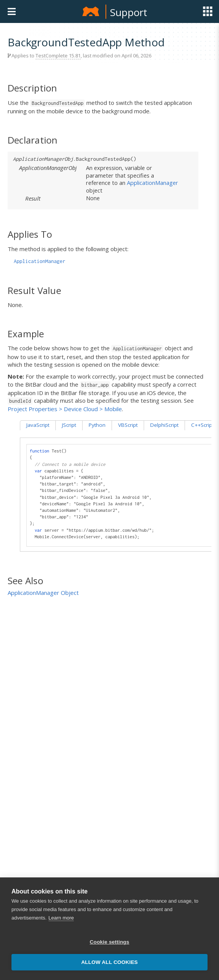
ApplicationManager (152, 183)
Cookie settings (110, 942)
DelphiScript (164, 425)
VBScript (128, 425)
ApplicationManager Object (43, 593)
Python (97, 425)
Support (129, 12)
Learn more (61, 918)
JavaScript (38, 425)
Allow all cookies (109, 962)
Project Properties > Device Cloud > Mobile (65, 409)
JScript (69, 425)
